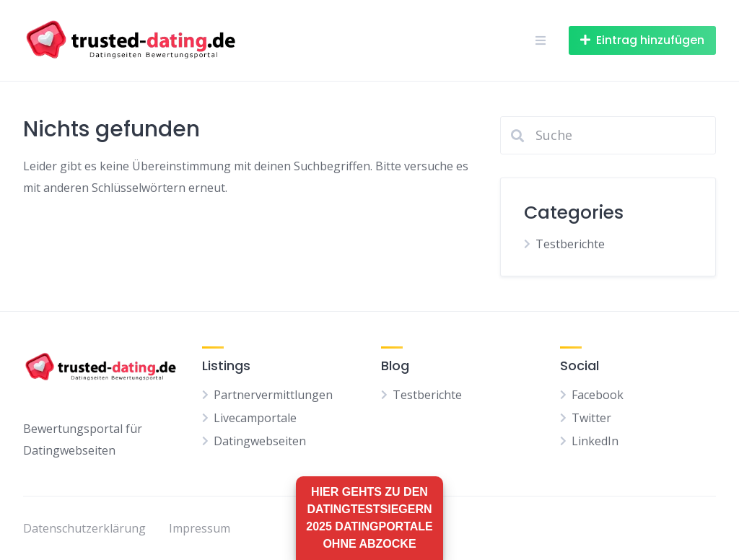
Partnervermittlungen (273, 395)
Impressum (200, 528)
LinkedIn (595, 441)
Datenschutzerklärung (84, 528)
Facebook (598, 395)
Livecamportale (255, 418)
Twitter (591, 418)
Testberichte (570, 244)
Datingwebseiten (260, 441)
